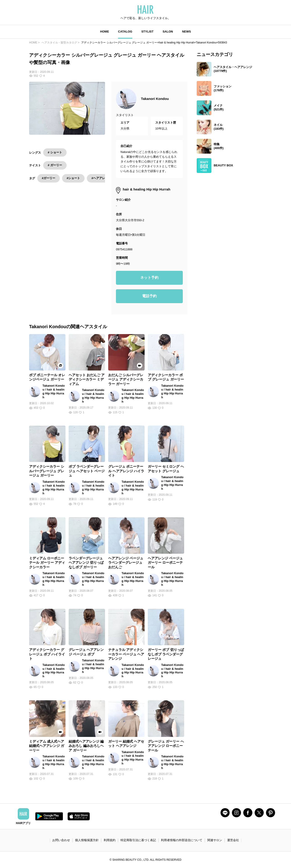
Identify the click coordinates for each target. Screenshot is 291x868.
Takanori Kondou (155, 99)
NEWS (187, 32)
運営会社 (233, 840)
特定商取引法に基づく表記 (138, 840)
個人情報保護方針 (87, 840)
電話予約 (149, 296)
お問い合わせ (61, 840)
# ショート (55, 152)
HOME (104, 32)
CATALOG (125, 32)
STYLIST (147, 32)
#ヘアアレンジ (101, 178)
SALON (168, 32)
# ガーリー (55, 165)
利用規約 (110, 840)
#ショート (73, 178)
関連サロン (215, 840)
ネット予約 (149, 278)
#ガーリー (49, 178)
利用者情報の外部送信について (182, 840)
